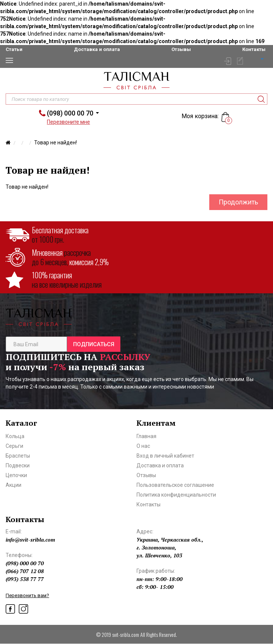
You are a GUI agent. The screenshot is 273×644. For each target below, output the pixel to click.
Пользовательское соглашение (175, 485)
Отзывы (181, 49)
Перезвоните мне (68, 122)
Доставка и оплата (97, 49)
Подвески (18, 465)
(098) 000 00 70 (70, 113)
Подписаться (94, 344)
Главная (146, 436)
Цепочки (16, 475)
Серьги (14, 446)
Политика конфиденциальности (176, 495)
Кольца (15, 436)
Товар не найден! (55, 143)
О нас (143, 446)
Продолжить (238, 202)
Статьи (14, 49)
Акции (13, 485)
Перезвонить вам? (27, 595)
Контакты (254, 49)
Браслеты (18, 456)
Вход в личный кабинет (165, 456)
